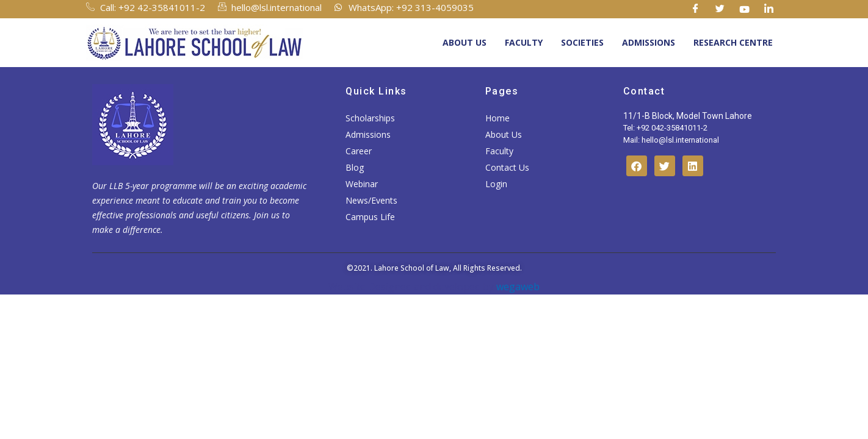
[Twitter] (720, 9)
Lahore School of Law (412, 268)
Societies (582, 42)
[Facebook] (696, 9)
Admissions (649, 42)
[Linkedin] (769, 9)
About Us (465, 42)
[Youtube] (745, 9)
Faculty (524, 42)
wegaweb (517, 287)
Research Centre (733, 42)
